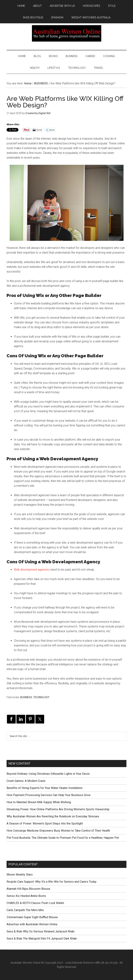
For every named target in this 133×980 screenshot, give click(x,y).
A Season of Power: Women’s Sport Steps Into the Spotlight (45, 824)
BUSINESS (26, 697)
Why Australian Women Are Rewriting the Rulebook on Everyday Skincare (53, 816)
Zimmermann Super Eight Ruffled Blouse (32, 917)
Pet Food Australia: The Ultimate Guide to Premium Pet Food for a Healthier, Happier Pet (63, 838)
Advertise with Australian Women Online (32, 924)
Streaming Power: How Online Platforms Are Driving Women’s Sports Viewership (58, 809)
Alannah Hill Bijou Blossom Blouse (28, 889)
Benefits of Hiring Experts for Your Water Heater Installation (45, 788)
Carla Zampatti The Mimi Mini (25, 910)
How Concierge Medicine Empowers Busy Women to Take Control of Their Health (58, 831)
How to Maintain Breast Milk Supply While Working (39, 802)
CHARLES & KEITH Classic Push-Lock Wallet (35, 903)
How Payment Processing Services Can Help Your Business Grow (49, 795)
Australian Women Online (66, 33)
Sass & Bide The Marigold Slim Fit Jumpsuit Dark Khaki (42, 939)
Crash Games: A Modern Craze (26, 781)
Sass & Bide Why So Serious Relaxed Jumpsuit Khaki (41, 931)
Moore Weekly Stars (20, 875)
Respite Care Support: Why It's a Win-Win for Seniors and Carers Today (52, 882)
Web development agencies (32, 570)
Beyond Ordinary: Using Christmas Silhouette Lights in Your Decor (48, 774)
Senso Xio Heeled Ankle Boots (26, 896)
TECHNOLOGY (41, 697)
